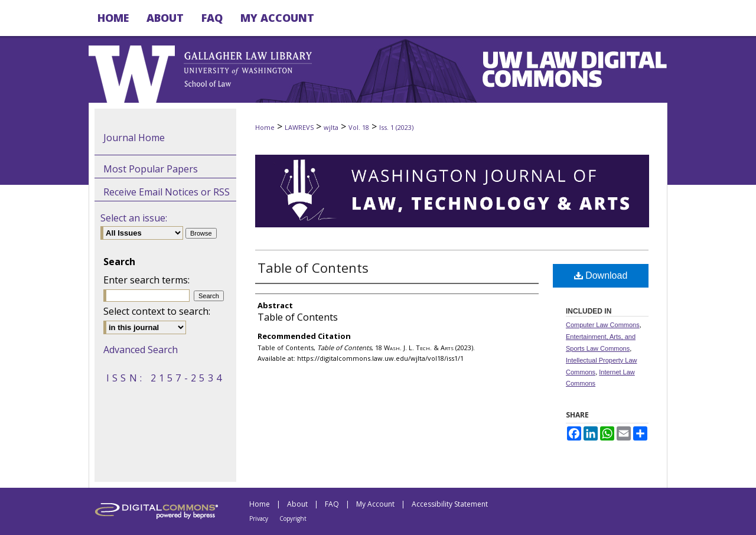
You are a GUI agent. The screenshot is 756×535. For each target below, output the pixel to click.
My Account (375, 504)
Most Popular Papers (151, 169)
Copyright (293, 518)
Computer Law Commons (603, 325)
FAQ (332, 504)
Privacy (259, 518)
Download (601, 275)
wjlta (331, 127)
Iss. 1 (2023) (396, 127)
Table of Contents (313, 267)
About (297, 504)
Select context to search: (157, 311)
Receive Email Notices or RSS (167, 192)
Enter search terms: (146, 280)
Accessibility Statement (450, 504)
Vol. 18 (359, 127)
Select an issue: (134, 218)
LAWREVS (299, 127)
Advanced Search (141, 350)
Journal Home (134, 138)
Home (265, 127)
